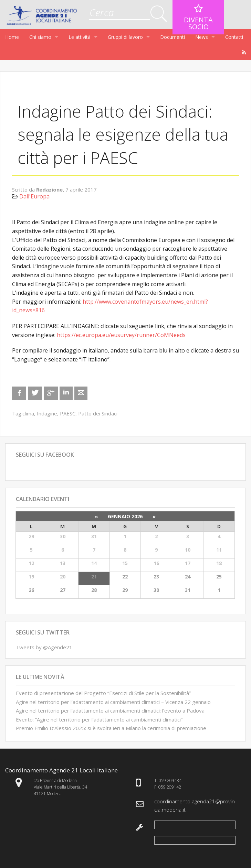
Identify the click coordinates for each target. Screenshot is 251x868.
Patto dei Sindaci (98, 413)
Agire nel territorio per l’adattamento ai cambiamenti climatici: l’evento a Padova (110, 710)
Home (12, 37)
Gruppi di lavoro (125, 37)
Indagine (47, 413)
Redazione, (51, 189)
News (202, 37)
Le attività (80, 37)
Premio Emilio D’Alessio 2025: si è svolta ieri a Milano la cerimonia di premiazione (111, 728)
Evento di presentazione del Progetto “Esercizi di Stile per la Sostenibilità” (103, 693)
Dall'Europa (34, 196)
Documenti (172, 37)
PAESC (68, 413)
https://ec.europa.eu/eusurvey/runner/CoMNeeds (121, 335)
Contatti (234, 37)
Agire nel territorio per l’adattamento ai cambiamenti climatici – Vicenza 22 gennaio (113, 702)
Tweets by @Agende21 (44, 647)
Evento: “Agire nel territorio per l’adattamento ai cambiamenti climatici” (99, 719)
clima (28, 413)
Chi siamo (40, 37)
